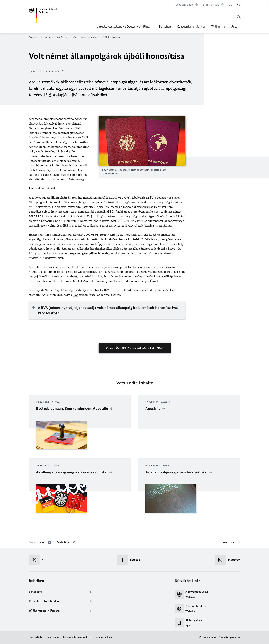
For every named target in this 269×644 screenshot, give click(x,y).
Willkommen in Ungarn (226, 26)
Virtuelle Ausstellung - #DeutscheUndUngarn (125, 26)
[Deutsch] (230, 5)
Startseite (36, 37)
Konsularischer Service (191, 26)
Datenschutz (35, 637)
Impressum (53, 637)
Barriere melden (103, 637)
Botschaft (165, 26)
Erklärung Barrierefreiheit (77, 637)
